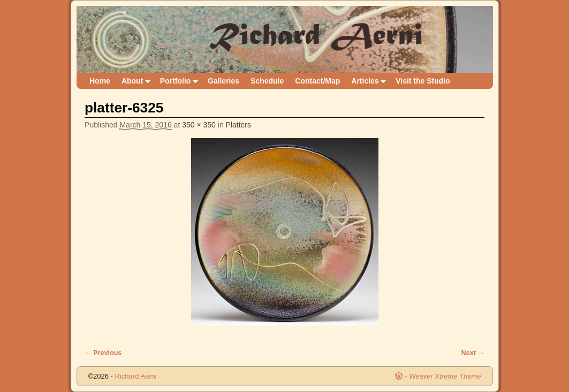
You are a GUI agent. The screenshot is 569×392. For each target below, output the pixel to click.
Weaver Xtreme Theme (445, 376)
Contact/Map (317, 81)
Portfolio (181, 81)
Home (100, 81)
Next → (473, 353)
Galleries (223, 81)
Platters (238, 125)
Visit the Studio (423, 81)
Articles (370, 81)
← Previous (103, 353)
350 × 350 (199, 125)
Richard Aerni (136, 376)
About (138, 81)
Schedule (267, 81)
